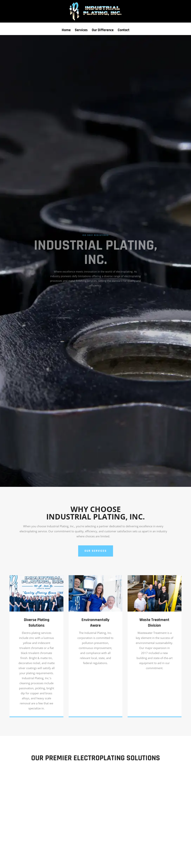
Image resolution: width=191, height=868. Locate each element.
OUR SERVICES (96, 551)
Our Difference (103, 31)
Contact (124, 31)
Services (81, 31)
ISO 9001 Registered (95, 238)
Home (66, 31)
